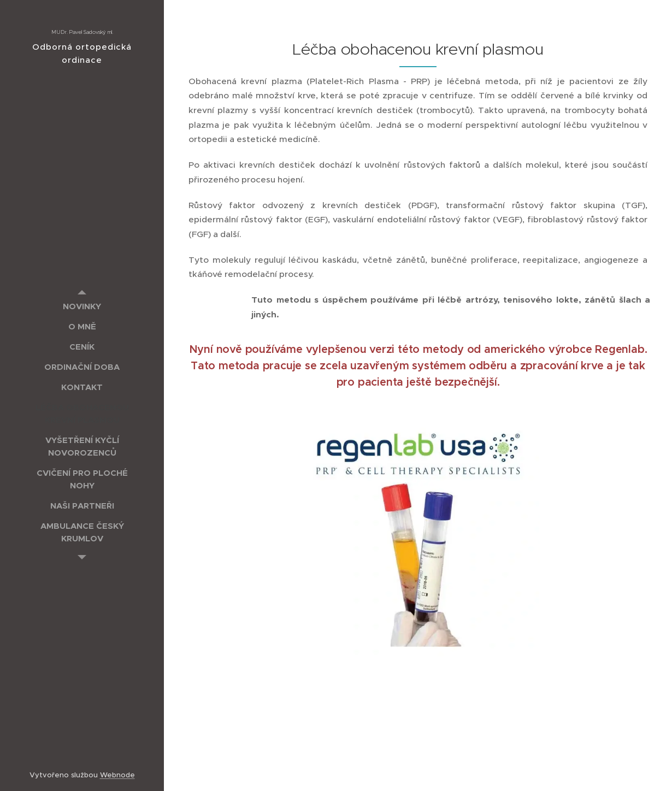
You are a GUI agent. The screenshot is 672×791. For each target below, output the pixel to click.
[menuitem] (82, 306)
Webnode (117, 775)
